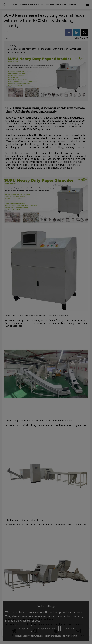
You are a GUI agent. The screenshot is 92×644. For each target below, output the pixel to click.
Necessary (23, 636)
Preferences (53, 636)
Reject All (69, 628)
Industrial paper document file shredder (25, 520)
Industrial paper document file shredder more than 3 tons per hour (39, 420)
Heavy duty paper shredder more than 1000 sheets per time (36, 316)
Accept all (23, 628)
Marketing (70, 636)
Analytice (37, 636)
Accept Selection (46, 628)
